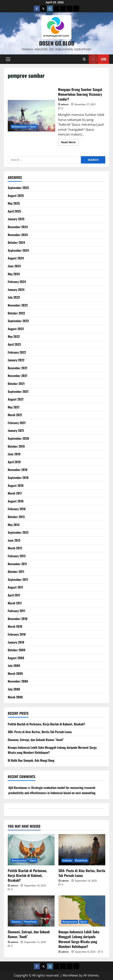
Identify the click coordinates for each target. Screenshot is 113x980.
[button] (8, 59)
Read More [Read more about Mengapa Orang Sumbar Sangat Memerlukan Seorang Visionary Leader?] (70, 143)
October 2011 (16, 572)
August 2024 (16, 258)
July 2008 (14, 689)
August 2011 (15, 587)
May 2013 (14, 525)
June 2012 (14, 540)
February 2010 (17, 634)
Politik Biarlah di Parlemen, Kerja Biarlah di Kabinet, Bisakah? (46, 724)
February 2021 (17, 423)
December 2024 (18, 227)
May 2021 (14, 407)
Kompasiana (19, 127)
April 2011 (14, 595)
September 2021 (18, 391)
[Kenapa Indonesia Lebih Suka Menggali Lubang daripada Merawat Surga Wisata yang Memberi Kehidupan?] (82, 911)
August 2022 (16, 329)
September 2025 (18, 188)
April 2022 (14, 344)
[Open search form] (84, 59)
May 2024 (14, 274)
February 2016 (17, 509)
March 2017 (15, 493)
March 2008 (15, 697)
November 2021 (18, 376)
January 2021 (16, 430)
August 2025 (16, 196)
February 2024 (17, 282)
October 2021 (16, 384)
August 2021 (16, 399)
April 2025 (14, 211)
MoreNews (71, 975)
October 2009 (17, 650)
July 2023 (14, 297)
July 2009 (14, 666)
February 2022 (17, 352)
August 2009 (16, 658)
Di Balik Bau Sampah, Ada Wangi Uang (31, 760)
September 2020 (18, 438)
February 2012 (17, 556)
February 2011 (16, 611)
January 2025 (16, 219)
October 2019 (16, 446)
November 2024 (18, 235)
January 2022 (16, 360)
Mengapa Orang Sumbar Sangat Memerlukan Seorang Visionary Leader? (31, 116)
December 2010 (18, 619)
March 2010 (15, 626)
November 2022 (18, 305)
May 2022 (14, 336)
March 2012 (15, 548)
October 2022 (16, 313)
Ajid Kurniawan (18, 788)
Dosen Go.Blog (57, 43)
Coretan (67, 860)
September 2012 (18, 532)
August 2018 (16, 485)
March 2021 (15, 415)
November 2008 (18, 681)
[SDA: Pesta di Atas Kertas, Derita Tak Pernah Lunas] (82, 850)
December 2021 (18, 368)
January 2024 (16, 290)
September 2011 (18, 579)
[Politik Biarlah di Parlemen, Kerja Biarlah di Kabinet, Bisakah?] (31, 850)
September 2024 (18, 250)
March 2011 (15, 603)
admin (65, 104)
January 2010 (16, 642)
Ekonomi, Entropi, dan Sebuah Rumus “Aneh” (36, 740)
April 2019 (14, 462)
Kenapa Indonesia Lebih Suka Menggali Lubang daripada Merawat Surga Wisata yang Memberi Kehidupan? (79, 939)
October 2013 (16, 517)
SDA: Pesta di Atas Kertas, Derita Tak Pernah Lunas (40, 732)
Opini (33, 127)
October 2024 (16, 242)
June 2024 (14, 266)
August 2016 (16, 501)
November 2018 (18, 470)
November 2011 (17, 564)
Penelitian (81, 860)
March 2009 (15, 673)
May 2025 (14, 203)
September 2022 (18, 321)
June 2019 (14, 454)
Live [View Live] (97, 59)
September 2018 (18, 478)
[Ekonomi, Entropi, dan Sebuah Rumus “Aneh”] (31, 911)
